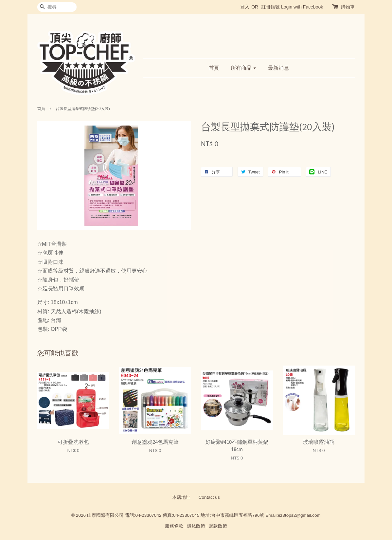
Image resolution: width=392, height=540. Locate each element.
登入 (245, 7)
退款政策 (218, 526)
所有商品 (244, 68)
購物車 (348, 7)
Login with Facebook (302, 7)
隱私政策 (196, 526)
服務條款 (174, 526)
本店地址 (181, 497)
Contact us (209, 497)
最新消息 (278, 68)
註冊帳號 (271, 7)
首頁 (214, 68)
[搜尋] (57, 7)
